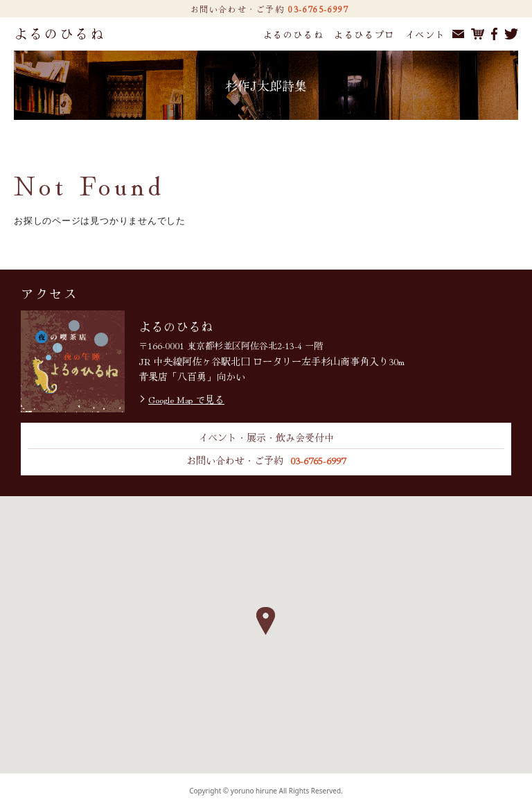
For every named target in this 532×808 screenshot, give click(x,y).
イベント (425, 34)
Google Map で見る (186, 399)
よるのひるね (60, 33)
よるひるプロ (364, 34)
